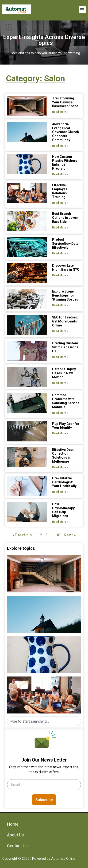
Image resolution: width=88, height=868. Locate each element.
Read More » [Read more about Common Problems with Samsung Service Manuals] (60, 413)
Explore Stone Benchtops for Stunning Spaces (65, 295)
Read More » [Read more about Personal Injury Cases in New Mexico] (60, 383)
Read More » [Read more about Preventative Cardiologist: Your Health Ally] (60, 492)
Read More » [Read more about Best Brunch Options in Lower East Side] (60, 228)
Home (13, 824)
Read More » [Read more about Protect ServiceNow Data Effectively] (60, 253)
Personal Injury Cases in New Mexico (64, 373)
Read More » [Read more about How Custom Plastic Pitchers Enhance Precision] (60, 174)
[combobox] (44, 721)
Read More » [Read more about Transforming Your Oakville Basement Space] (60, 112)
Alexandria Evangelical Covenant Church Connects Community (65, 132)
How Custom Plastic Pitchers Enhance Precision (65, 163)
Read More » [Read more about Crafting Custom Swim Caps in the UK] (60, 357)
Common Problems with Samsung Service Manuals (66, 401)
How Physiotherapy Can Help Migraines (63, 510)
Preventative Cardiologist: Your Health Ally (64, 482)
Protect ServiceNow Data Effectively (65, 244)
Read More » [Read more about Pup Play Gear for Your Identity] (60, 433)
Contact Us (17, 846)
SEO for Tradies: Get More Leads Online (65, 321)
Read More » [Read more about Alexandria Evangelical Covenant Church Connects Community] (60, 146)
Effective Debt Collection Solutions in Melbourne (63, 456)
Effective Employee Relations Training (60, 191)
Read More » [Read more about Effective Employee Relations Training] (60, 203)
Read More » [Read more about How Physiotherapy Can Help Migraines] (60, 522)
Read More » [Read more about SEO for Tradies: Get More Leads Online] (60, 331)
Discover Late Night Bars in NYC (66, 267)
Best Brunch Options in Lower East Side (65, 218)
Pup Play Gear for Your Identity (66, 426)
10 (58, 535)
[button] (82, 10)
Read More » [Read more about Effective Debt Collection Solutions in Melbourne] (60, 467)
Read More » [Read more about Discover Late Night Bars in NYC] (60, 275)
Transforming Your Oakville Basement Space (65, 102)
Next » (70, 535)
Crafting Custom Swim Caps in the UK (65, 347)
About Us (15, 835)
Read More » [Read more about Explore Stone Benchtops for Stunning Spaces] (60, 305)
